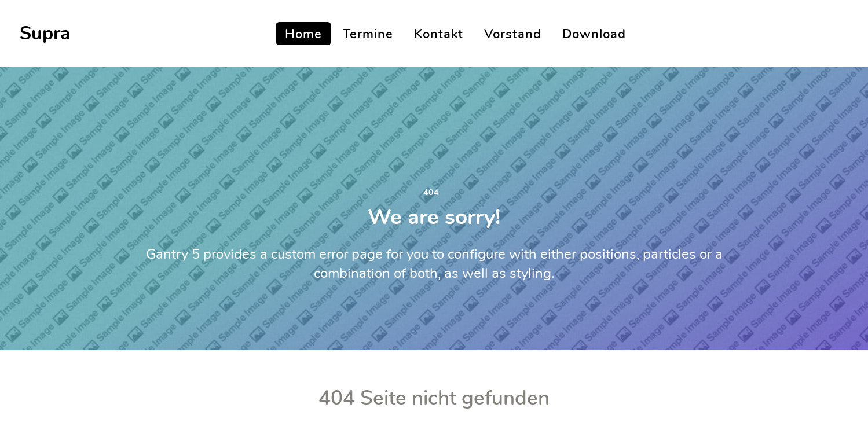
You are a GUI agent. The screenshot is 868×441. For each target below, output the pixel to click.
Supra (45, 34)
